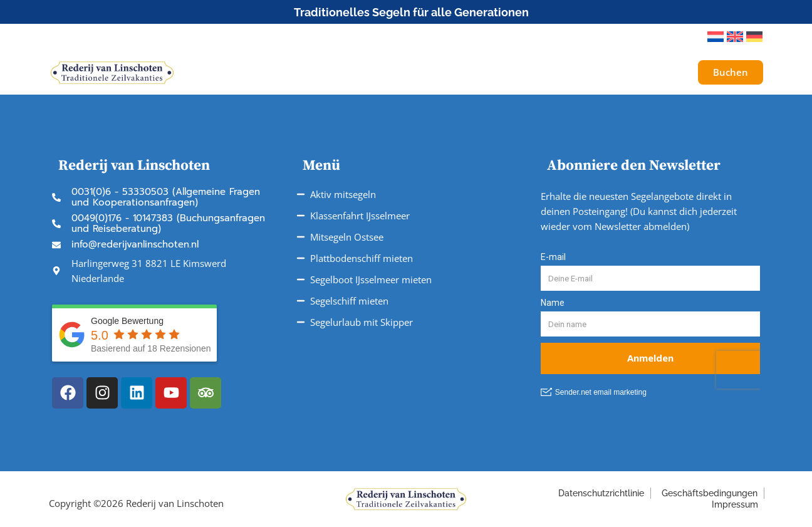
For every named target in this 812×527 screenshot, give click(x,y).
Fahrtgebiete (427, 72)
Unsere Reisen (332, 73)
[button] (680, 37)
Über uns (575, 72)
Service (505, 73)
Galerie (637, 72)
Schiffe (251, 72)
